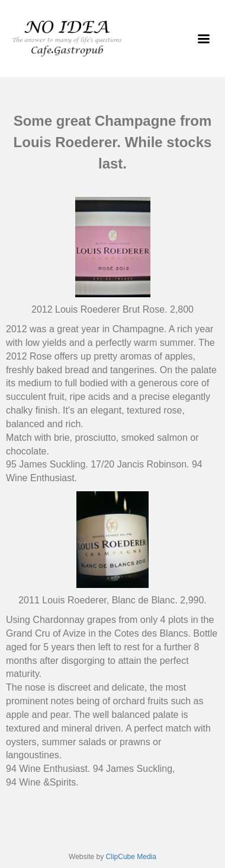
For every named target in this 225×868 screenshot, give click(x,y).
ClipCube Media (131, 857)
